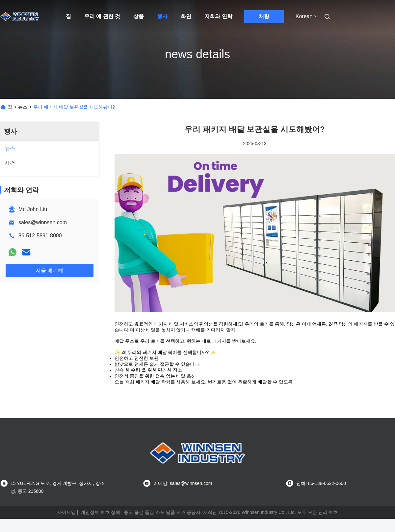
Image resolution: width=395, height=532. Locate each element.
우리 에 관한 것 (102, 16)
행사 (162, 16)
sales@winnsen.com (43, 222)
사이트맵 (66, 512)
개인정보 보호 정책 (100, 512)
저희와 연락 (218, 16)
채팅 (264, 16)
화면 (186, 16)
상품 (139, 16)
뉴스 (23, 107)
